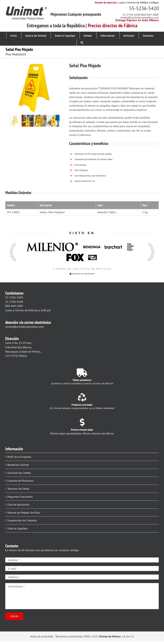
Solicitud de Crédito (19, 473)
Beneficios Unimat (18, 465)
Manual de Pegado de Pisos (24, 512)
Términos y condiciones (69, 636)
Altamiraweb (89, 274)
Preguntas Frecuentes (20, 497)
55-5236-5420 (144, 8)
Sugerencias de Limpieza (22, 520)
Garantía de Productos (20, 481)
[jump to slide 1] (15, 121)
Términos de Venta (18, 489)
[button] (82, 42)
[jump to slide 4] (53, 121)
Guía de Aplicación (18, 504)
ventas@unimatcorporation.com (139, 17)
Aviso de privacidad (42, 636)
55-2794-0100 (132, 15)
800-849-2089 (150, 15)
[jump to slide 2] (28, 121)
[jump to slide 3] (41, 121)
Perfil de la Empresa (19, 457)
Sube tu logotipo (17, 528)
